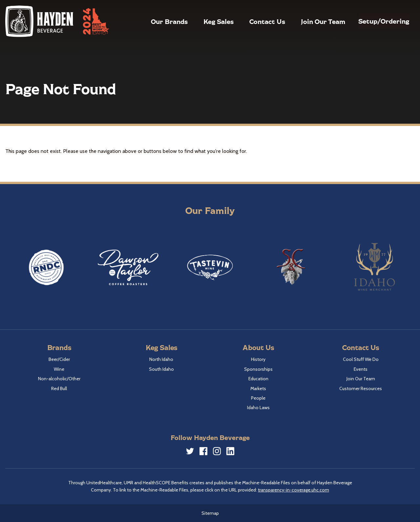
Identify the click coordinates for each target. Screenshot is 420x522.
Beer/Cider (59, 359)
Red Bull (59, 388)
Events (361, 369)
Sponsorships (258, 369)
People (258, 398)
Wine (59, 369)
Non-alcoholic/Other (59, 379)
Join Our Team (308, 21)
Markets (258, 388)
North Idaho (161, 359)
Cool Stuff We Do (361, 359)
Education (258, 379)
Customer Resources (361, 388)
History (258, 359)
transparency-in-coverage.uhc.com (294, 490)
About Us (258, 347)
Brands (59, 347)
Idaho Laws (258, 407)
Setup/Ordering (376, 21)
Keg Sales (203, 21)
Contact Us (252, 21)
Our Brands (154, 21)
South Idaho (161, 369)
